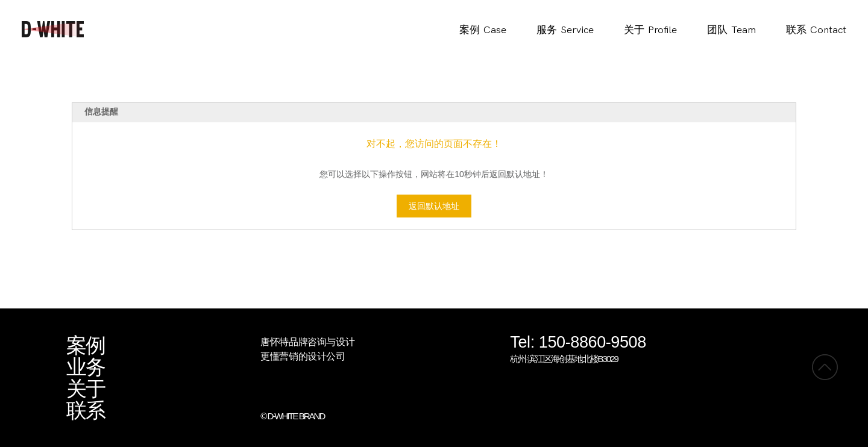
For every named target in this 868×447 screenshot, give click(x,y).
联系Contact (816, 30)
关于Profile (650, 30)
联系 (86, 411)
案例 (86, 346)
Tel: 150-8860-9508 (578, 343)
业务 (86, 367)
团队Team (731, 30)
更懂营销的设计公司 (303, 356)
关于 (86, 389)
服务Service (565, 30)
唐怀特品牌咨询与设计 (307, 342)
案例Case (483, 30)
